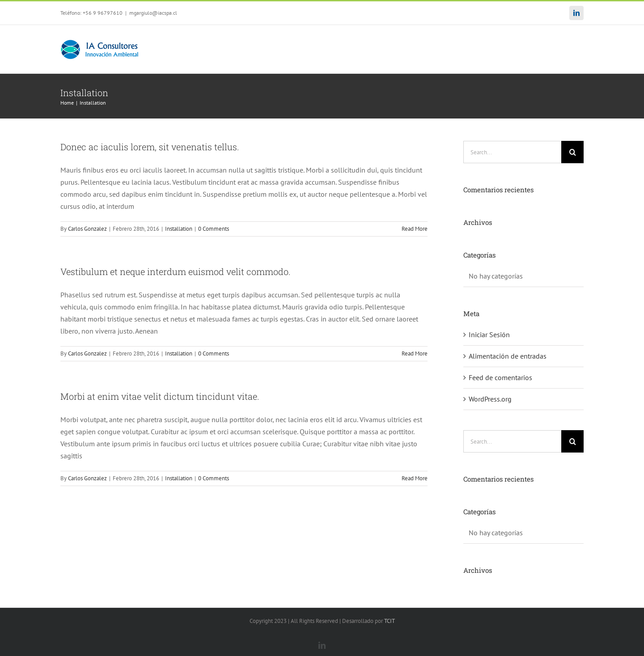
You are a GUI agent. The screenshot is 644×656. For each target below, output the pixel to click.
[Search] (572, 152)
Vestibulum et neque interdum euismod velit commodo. (176, 271)
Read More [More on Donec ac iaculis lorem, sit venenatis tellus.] (415, 229)
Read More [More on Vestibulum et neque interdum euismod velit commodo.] (415, 353)
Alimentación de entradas (508, 356)
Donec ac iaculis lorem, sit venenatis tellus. (150, 147)
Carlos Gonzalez (87, 229)
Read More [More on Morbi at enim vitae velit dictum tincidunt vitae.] (415, 478)
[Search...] (512, 152)
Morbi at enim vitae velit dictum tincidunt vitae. (160, 396)
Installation (179, 229)
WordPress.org (490, 399)
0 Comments (214, 229)
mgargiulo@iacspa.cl (153, 13)
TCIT (390, 621)
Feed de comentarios (500, 377)
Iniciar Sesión (489, 334)
